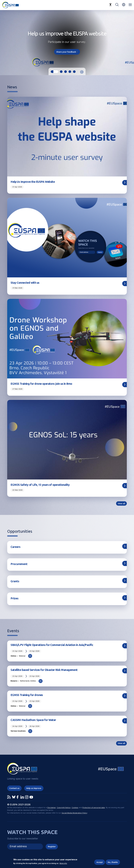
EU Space (111, 770)
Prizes (15, 598)
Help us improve (34, 788)
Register (52, 846)
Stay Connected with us (25, 283)
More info (63, 864)
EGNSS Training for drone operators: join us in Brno (41, 384)
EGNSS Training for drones (27, 695)
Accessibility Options (110, 5)
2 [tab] (61, 72)
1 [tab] (54, 72)
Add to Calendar (30, 656)
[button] (124, 5)
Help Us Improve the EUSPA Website (33, 182)
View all (121, 503)
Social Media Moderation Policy (74, 813)
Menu (130, 5)
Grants (15, 581)
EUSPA (22, 770)
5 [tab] (74, 72)
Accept (100, 862)
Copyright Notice (64, 808)
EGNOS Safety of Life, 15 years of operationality (40, 485)
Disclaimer (52, 808)
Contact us (14, 788)
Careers (16, 547)
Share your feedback (67, 52)
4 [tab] (70, 72)
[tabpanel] (67, 42)
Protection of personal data (94, 808)
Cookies (75, 808)
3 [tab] (66, 72)
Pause (82, 72)
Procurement (19, 564)
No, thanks (113, 862)
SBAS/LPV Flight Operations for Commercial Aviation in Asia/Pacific (52, 645)
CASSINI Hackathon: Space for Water (33, 720)
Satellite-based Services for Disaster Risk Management (44, 670)
